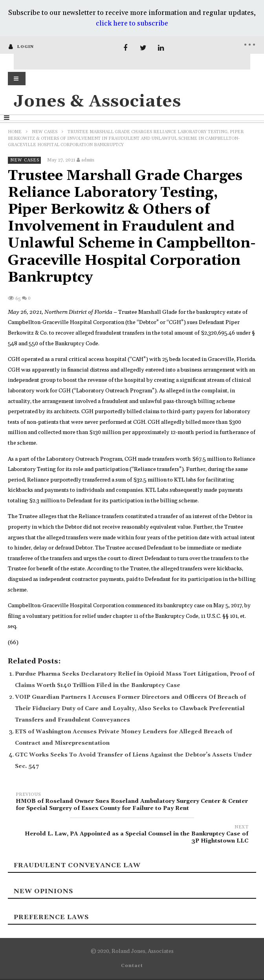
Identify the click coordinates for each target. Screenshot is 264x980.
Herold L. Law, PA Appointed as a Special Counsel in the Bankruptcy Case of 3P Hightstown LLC (132, 835)
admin (88, 160)
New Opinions (43, 891)
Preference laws (51, 917)
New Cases (45, 132)
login (26, 47)
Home (15, 132)
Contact (132, 966)
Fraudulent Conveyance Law (77, 865)
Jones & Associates (97, 102)
